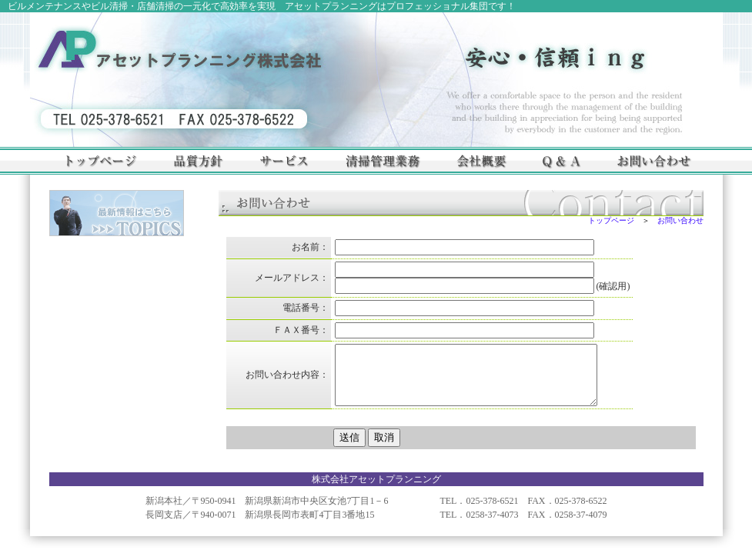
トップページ (611, 220)
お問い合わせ (680, 220)
